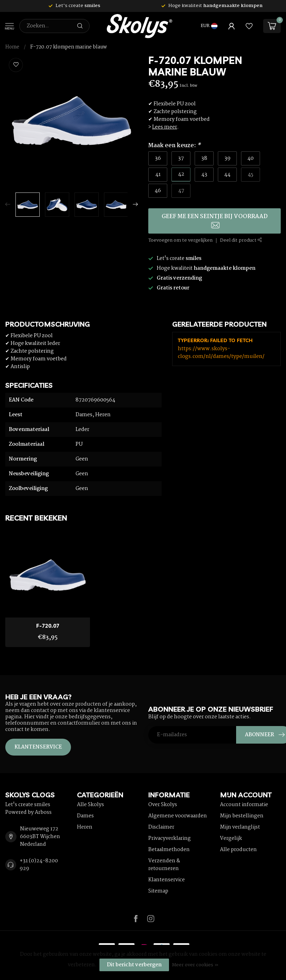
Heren (85, 827)
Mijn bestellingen (242, 816)
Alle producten (238, 850)
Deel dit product (241, 241)
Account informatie (244, 805)
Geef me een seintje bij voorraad (215, 220)
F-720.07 (48, 626)
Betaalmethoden (169, 850)
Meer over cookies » (195, 965)
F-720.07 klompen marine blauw (69, 47)
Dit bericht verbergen (134, 965)
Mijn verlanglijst (240, 827)
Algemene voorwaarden (178, 816)
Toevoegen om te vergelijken (180, 241)
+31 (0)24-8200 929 (39, 865)
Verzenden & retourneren (164, 865)
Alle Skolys (90, 805)
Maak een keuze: (174, 146)
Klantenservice (38, 747)
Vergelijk (231, 838)
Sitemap (158, 891)
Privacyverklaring (170, 838)
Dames (85, 816)
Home (12, 47)
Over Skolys (163, 805)
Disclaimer (161, 827)
